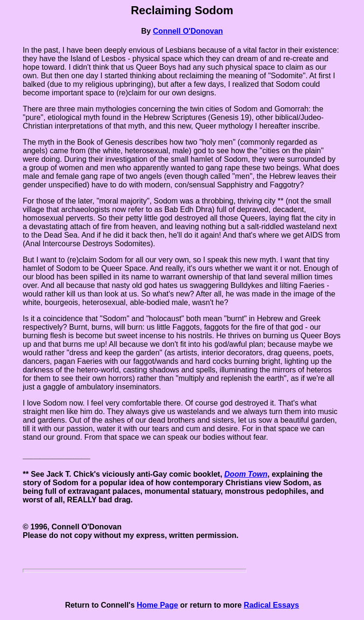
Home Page (158, 605)
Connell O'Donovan (188, 31)
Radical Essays (271, 605)
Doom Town (246, 474)
